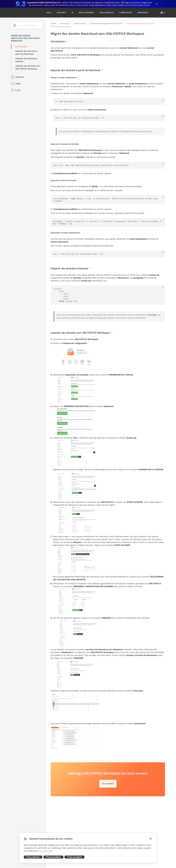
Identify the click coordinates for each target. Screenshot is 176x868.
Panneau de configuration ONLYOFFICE (106, 23)
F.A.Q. (18, 90)
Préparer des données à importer (26, 60)
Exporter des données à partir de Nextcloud (26, 53)
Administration (80, 23)
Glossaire (20, 77)
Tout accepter (74, 857)
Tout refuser (33, 857)
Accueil (53, 23)
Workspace (65, 23)
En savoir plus (46, 851)
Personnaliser (53, 857)
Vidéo (18, 84)
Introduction (21, 47)
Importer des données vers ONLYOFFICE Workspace (28, 67)
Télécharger (108, 784)
